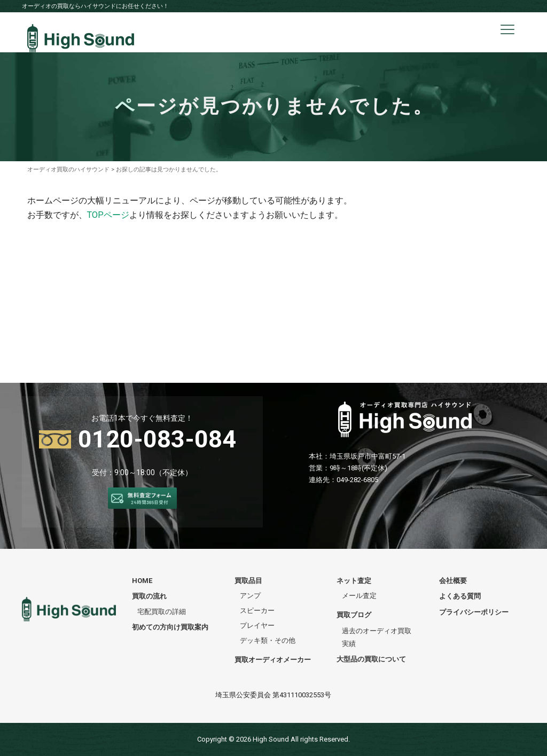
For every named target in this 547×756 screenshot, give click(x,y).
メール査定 (359, 596)
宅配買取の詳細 (162, 612)
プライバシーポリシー (474, 612)
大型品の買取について (371, 659)
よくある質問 (460, 596)
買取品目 (248, 581)
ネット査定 (354, 581)
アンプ (250, 596)
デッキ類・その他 (268, 640)
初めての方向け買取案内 (170, 627)
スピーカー (257, 611)
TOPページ (108, 215)
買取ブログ (354, 615)
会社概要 (453, 581)
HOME (142, 581)
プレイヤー (257, 625)
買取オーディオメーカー (273, 660)
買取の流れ (149, 596)
